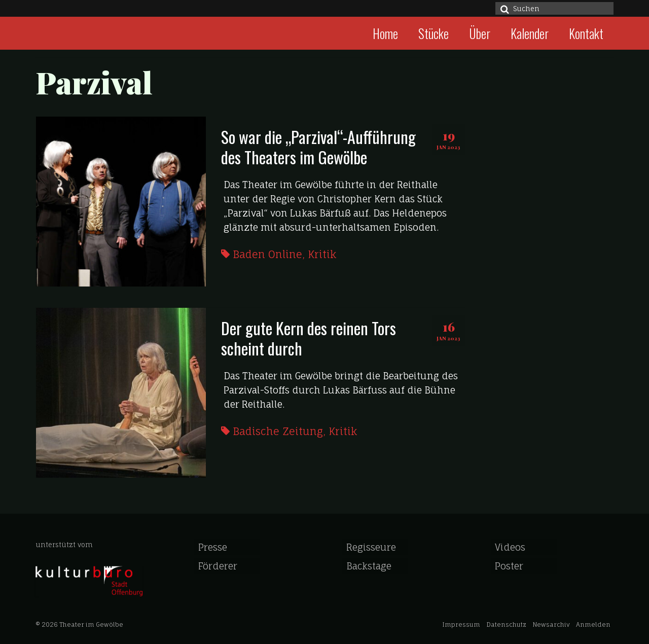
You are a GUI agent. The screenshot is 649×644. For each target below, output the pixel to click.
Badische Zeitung (278, 431)
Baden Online (267, 254)
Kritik (322, 254)
